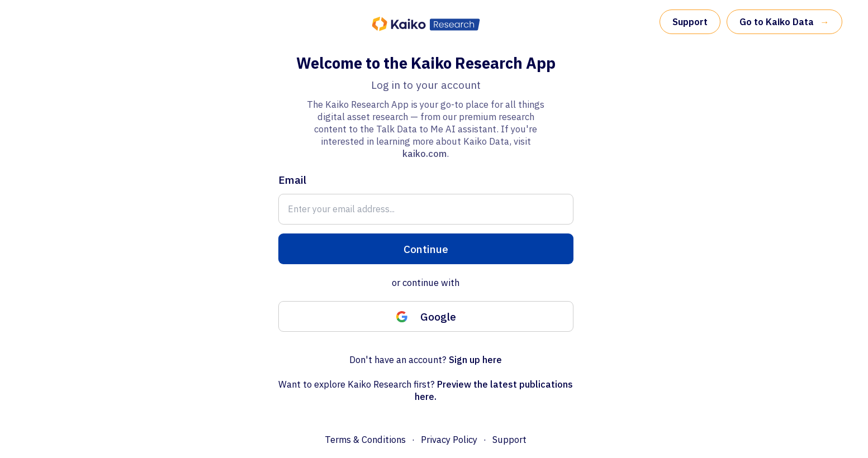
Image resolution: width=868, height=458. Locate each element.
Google (426, 316)
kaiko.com (424, 154)
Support (690, 22)
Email (292, 180)
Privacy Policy (449, 440)
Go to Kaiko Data (784, 22)
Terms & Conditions (365, 440)
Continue (426, 249)
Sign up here (475, 360)
